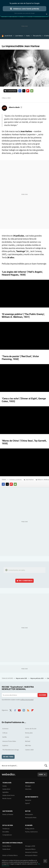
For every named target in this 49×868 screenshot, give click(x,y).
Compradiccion (7, 835)
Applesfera (5, 792)
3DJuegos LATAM (30, 846)
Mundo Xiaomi (7, 798)
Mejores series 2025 (22, 678)
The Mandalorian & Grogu (11, 750)
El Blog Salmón (30, 829)
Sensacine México (30, 849)
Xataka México (7, 846)
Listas (27, 737)
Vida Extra (28, 789)
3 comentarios (12, 91)
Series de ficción (31, 729)
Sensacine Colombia (31, 852)
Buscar (46, 766)
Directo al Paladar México (10, 855)
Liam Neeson (19, 36)
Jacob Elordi (8, 36)
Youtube (19, 710)
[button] (15, 107)
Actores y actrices (16, 480)
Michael (28, 741)
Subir (41, 774)
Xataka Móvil (6, 789)
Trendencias (6, 829)
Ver (26, 581)
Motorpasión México (31, 855)
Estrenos (5, 729)
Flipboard (28, 91)
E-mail (32, 91)
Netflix (5, 737)
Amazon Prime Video (9, 741)
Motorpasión (29, 814)
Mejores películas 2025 (37, 678)
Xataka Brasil (6, 849)
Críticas (5, 733)
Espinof (27, 803)
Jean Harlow (30, 480)
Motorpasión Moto (31, 818)
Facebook (20, 91)
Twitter (24, 91)
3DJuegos (28, 786)
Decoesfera (6, 832)
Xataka (5, 786)
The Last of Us (37, 36)
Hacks (28, 36)
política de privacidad (27, 700)
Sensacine (28, 800)
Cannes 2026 (29, 750)
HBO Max (28, 745)
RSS (28, 710)
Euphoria (5, 745)
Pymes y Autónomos (31, 832)
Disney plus (29, 733)
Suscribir (42, 695)
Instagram (24, 710)
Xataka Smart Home (8, 795)
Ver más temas (8, 757)
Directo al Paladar (8, 814)
